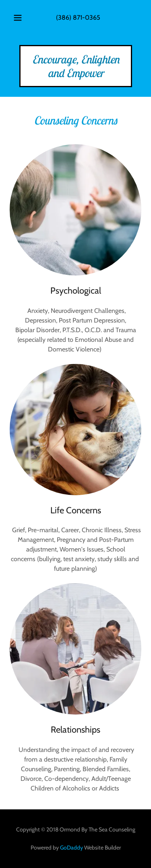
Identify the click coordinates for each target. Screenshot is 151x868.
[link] (76, 75)
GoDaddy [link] (71, 848)
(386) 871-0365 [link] (78, 17)
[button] (18, 18)
